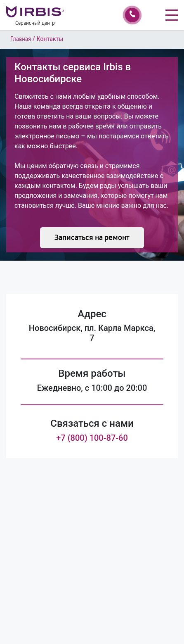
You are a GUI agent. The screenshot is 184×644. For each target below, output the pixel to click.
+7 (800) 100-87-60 (92, 438)
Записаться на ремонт (92, 238)
